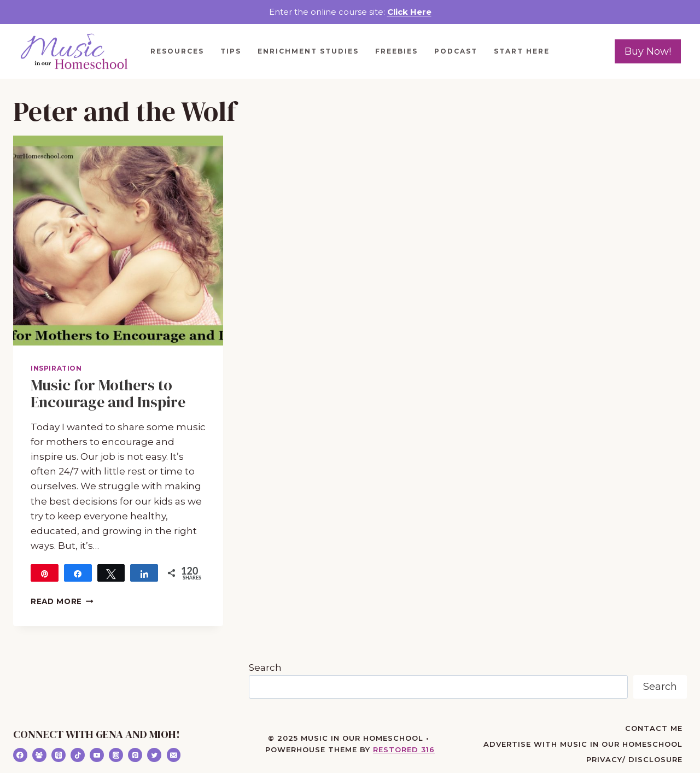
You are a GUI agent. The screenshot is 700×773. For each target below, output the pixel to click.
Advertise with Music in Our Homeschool (583, 744)
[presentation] (118, 241)
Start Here (522, 51)
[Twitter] (154, 755)
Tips (231, 51)
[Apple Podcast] (59, 755)
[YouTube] (97, 755)
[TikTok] (78, 755)
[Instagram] (116, 755)
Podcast (456, 51)
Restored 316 (404, 749)
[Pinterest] (135, 755)
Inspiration (56, 368)
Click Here (409, 12)
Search (265, 667)
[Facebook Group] (39, 755)
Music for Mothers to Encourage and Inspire (108, 393)
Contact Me (654, 728)
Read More (62, 601)
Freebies (396, 51)
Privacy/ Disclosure (634, 759)
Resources (177, 51)
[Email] (174, 755)
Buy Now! (648, 51)
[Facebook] (20, 755)
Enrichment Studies (308, 51)
